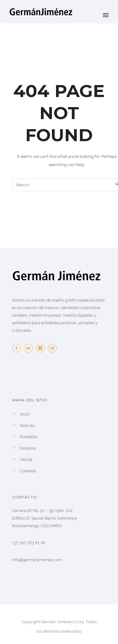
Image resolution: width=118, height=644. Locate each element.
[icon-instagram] (42, 348)
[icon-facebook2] (18, 348)
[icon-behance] (30, 348)
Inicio (25, 414)
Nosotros (28, 448)
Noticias (27, 425)
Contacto (28, 471)
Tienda (26, 460)
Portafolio (29, 437)
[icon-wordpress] (54, 348)
